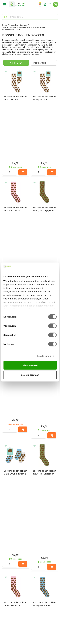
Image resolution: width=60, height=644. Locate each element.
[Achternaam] (44, 569)
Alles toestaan (30, 365)
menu (4, 4)
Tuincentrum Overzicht (30, 635)
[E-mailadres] (30, 576)
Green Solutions (30, 632)
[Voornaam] (16, 569)
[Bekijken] (56, 4)
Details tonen (44, 356)
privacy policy (45, 561)
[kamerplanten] (30, 17)
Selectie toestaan (30, 375)
